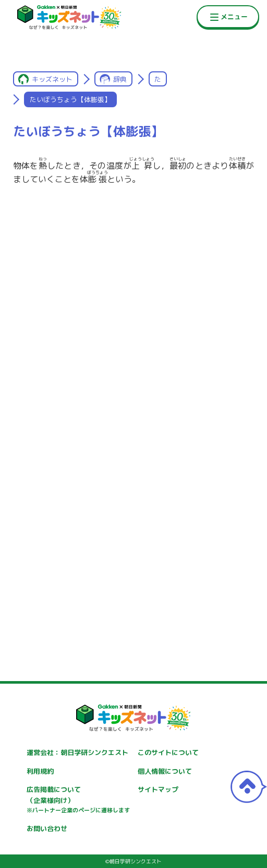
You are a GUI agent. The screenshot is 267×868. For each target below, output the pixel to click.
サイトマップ (158, 789)
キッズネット (52, 79)
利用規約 (40, 771)
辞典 (120, 79)
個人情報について (165, 771)
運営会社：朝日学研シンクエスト (77, 752)
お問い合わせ (47, 828)
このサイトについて (168, 752)
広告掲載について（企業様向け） (78, 800)
